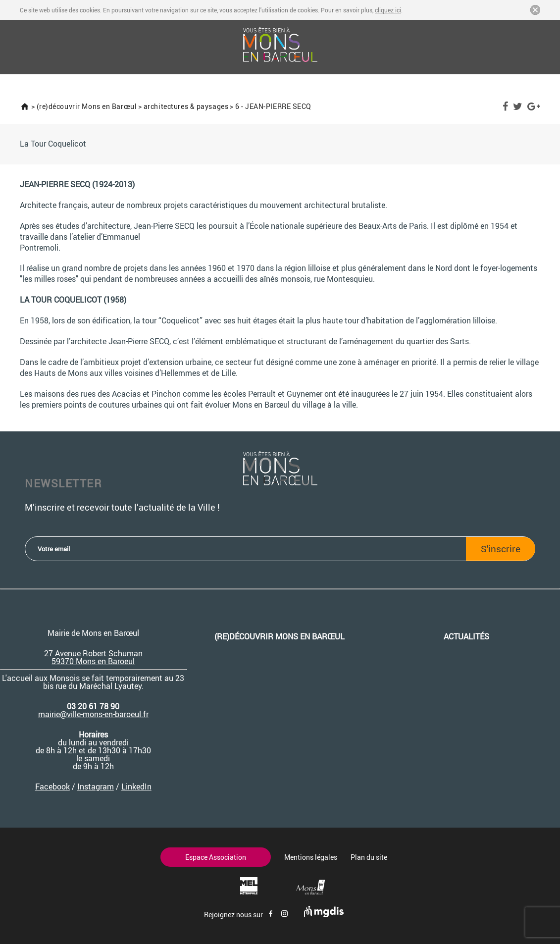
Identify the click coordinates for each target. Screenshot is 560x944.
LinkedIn (136, 787)
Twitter (518, 106)
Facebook (505, 106)
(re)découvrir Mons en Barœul (87, 106)
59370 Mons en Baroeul (93, 661)
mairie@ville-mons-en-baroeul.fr (93, 714)
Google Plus (534, 106)
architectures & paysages (186, 106)
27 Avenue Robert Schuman (93, 653)
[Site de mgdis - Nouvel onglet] (324, 915)
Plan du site (369, 857)
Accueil (25, 106)
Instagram (96, 787)
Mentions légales (311, 857)
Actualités (466, 636)
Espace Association (216, 857)
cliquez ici (388, 10)
